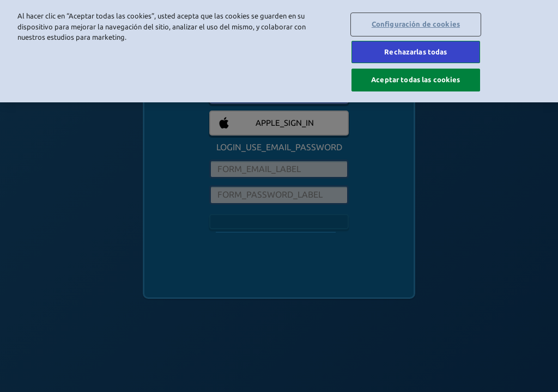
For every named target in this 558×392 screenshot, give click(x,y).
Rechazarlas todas (416, 52)
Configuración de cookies (416, 24)
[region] (279, 51)
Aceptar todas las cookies (416, 79)
